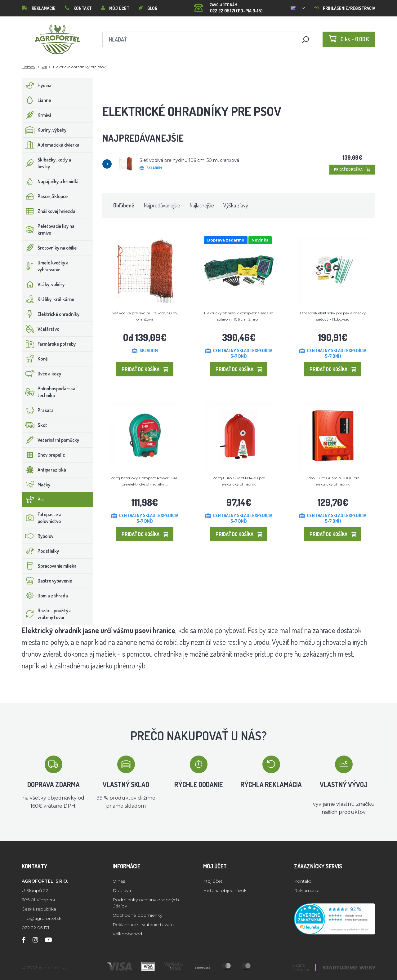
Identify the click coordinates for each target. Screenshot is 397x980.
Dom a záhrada (45, 596)
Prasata (38, 410)
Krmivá (37, 115)
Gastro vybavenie (47, 581)
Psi (44, 67)
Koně (35, 359)
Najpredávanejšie (162, 205)
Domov (29, 67)
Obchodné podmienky (137, 915)
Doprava (122, 890)
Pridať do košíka (352, 169)
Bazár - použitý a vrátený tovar (47, 614)
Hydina (37, 85)
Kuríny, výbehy (44, 130)
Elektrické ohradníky (51, 314)
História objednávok (225, 890)
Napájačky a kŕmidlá (50, 181)
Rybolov (38, 536)
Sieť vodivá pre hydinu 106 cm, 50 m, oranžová (189, 160)
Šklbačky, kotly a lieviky (47, 163)
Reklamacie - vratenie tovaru (143, 925)
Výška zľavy (236, 205)
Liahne (36, 100)
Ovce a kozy (42, 374)
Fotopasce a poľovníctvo (42, 518)
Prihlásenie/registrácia (345, 8)
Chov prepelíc (43, 455)
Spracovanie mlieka (49, 566)
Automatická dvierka (51, 145)
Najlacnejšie (202, 205)
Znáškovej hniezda (49, 211)
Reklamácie (39, 8)
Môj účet (115, 8)
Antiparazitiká (44, 470)
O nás (119, 881)
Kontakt (78, 8)
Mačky (36, 485)
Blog (148, 8)
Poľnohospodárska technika (49, 392)
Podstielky (40, 551)
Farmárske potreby (49, 344)
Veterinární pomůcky (51, 440)
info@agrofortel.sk (42, 918)
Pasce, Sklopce (45, 196)
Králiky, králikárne (48, 299)
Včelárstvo (41, 329)
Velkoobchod (127, 934)
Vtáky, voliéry (43, 284)
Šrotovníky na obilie (49, 248)
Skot (35, 425)
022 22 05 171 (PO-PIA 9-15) (228, 6)
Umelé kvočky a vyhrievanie (45, 266)
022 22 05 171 (36, 928)
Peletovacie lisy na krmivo (48, 229)
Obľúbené (124, 205)
